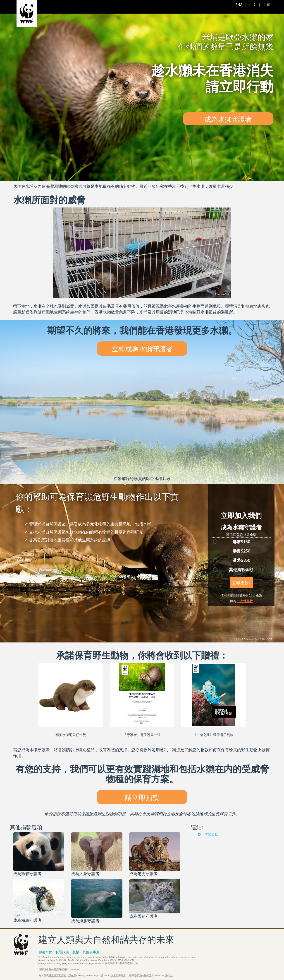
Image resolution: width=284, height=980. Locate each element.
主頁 (267, 5)
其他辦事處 (91, 952)
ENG (239, 5)
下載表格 (208, 835)
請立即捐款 (142, 797)
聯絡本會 (45, 952)
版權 (76, 952)
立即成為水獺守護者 (142, 348)
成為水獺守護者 (228, 119)
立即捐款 (241, 582)
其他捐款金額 (241, 570)
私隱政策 (62, 952)
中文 (253, 5)
